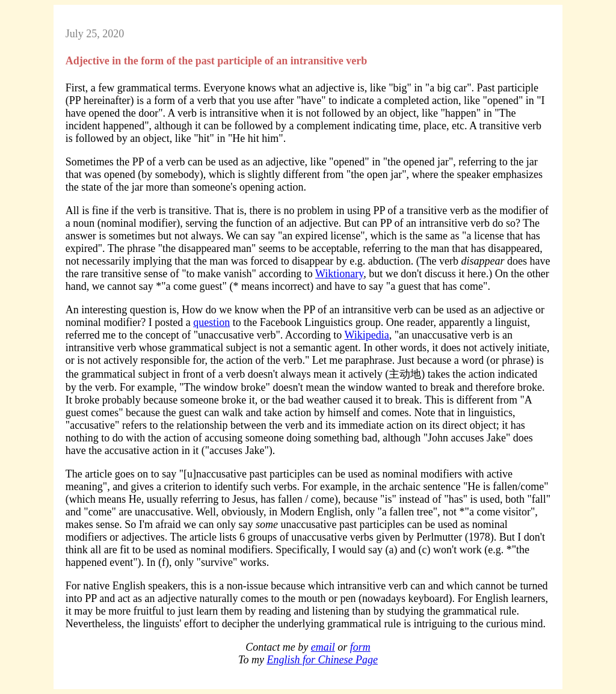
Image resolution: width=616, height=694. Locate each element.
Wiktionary (339, 274)
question (211, 322)
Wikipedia (366, 335)
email (323, 647)
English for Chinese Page (322, 660)
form (360, 647)
